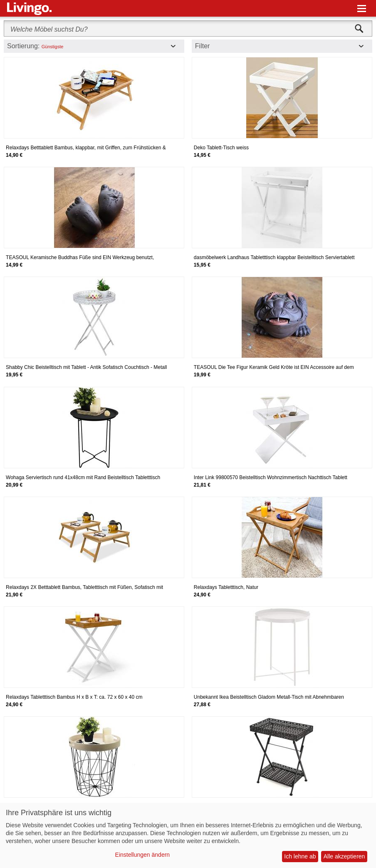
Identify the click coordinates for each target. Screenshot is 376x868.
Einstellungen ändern (143, 855)
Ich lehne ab (300, 856)
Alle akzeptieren (344, 856)
